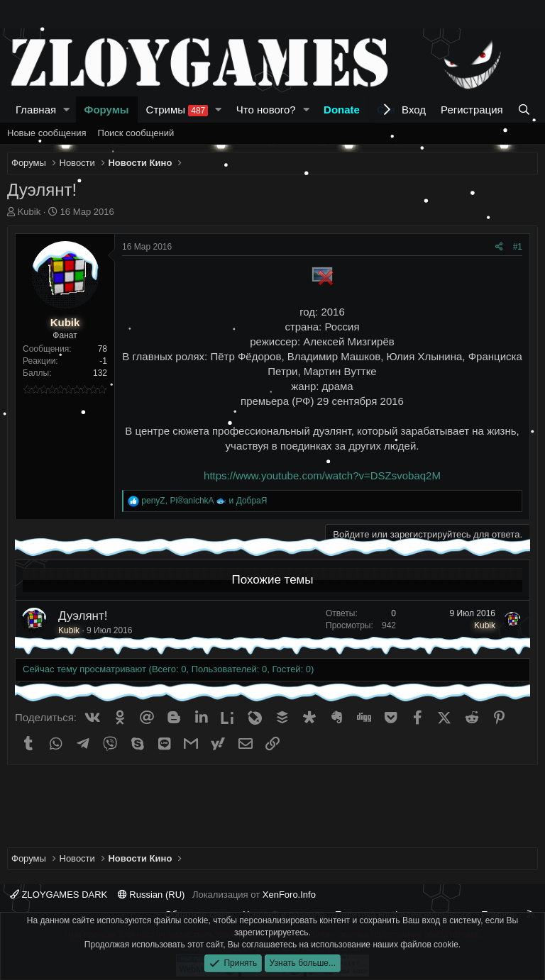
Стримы (177, 110)
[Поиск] (524, 110)
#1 (518, 247)
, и (204, 501)
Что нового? (266, 110)
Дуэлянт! (83, 616)
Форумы (107, 110)
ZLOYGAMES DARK (59, 895)
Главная (36, 110)
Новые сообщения (47, 133)
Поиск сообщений (136, 133)
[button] (67, 110)
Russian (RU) (152, 895)
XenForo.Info (289, 895)
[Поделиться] (499, 247)
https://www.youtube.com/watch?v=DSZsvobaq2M (322, 475)
